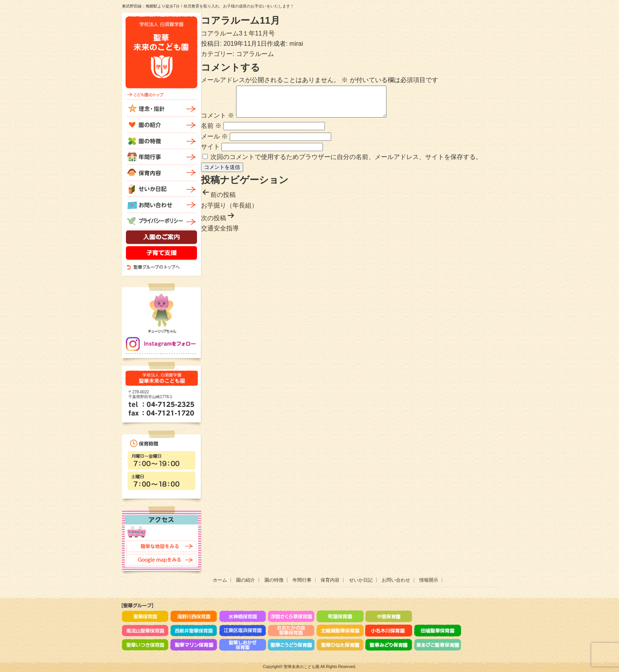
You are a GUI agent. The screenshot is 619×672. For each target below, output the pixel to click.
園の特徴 (274, 580)
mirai (296, 44)
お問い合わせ (396, 580)
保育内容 (330, 580)
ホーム (220, 580)
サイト (210, 153)
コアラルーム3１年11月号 (238, 33)
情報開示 (429, 580)
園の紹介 (246, 580)
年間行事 (302, 580)
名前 (211, 132)
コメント (218, 121)
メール (214, 142)
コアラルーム (255, 54)
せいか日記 (361, 580)
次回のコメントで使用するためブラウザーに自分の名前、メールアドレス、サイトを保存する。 (346, 163)
